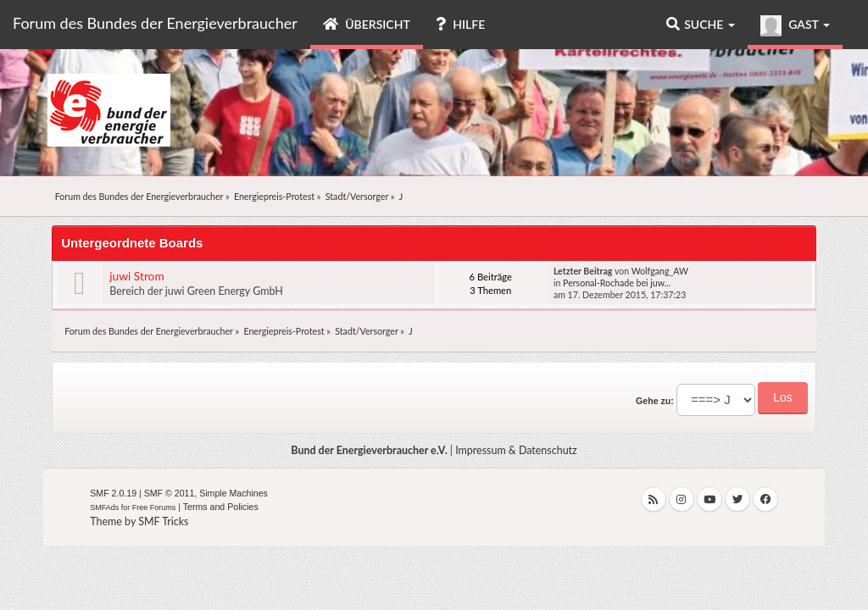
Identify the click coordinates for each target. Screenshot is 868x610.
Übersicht (367, 24)
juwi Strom (136, 276)
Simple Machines (234, 493)
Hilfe (460, 24)
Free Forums (154, 507)
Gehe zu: (655, 401)
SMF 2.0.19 (113, 493)
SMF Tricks (163, 521)
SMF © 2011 (170, 493)
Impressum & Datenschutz (516, 450)
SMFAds (104, 507)
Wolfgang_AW (660, 271)
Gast (795, 26)
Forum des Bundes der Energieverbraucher (155, 23)
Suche (701, 24)
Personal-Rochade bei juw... (617, 283)
